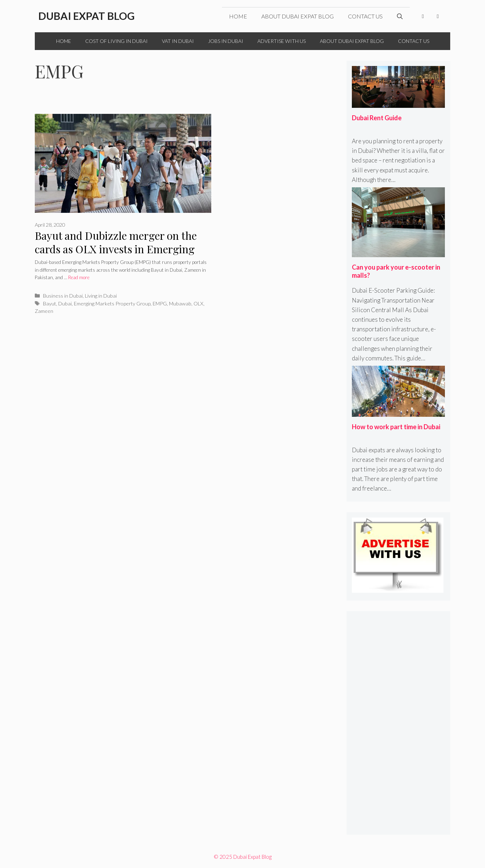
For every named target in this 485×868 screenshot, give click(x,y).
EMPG (160, 303)
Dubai (65, 303)
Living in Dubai (101, 296)
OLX (198, 303)
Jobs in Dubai (226, 41)
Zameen (44, 311)
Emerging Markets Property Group (112, 303)
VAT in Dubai (178, 41)
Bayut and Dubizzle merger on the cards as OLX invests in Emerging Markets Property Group (116, 249)
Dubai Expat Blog (86, 16)
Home (238, 16)
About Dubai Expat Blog (298, 16)
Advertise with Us (282, 41)
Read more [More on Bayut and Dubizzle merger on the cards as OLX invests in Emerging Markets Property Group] (79, 277)
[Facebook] (423, 16)
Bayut (50, 303)
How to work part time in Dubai (396, 427)
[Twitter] (438, 16)
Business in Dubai (63, 296)
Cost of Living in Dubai (116, 41)
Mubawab (180, 303)
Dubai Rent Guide (377, 118)
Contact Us (365, 16)
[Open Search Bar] (400, 16)
